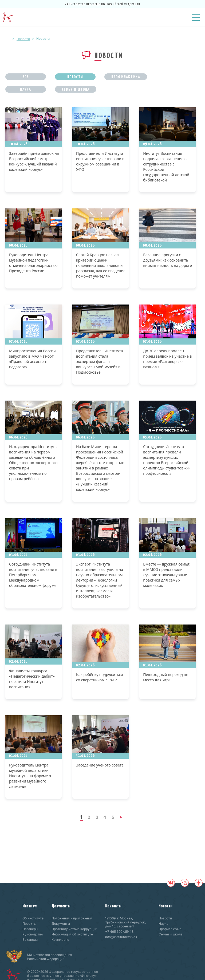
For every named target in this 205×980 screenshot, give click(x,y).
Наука (26, 89)
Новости (23, 39)
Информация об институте (72, 934)
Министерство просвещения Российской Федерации (102, 4)
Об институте (33, 918)
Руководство (33, 934)
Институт (30, 906)
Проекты (29, 924)
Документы (61, 906)
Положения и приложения (72, 918)
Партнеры (30, 929)
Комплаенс (60, 940)
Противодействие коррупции (74, 929)
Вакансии (30, 940)
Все (26, 76)
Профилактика (126, 76)
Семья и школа (76, 89)
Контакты (113, 906)
